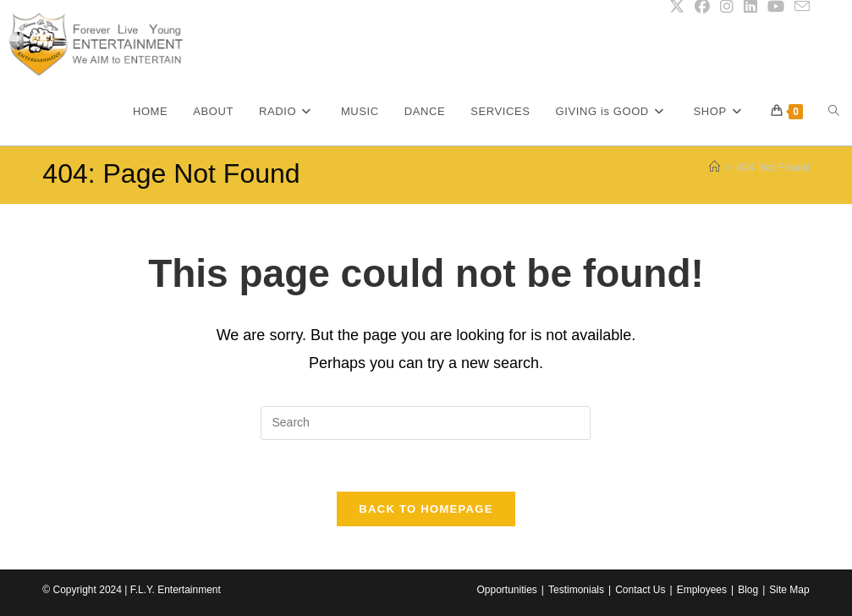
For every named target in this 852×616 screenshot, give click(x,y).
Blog (748, 590)
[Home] (715, 167)
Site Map (789, 590)
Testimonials (576, 590)
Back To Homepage (426, 509)
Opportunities (506, 590)
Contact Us (640, 590)
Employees (702, 590)
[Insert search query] (426, 423)
